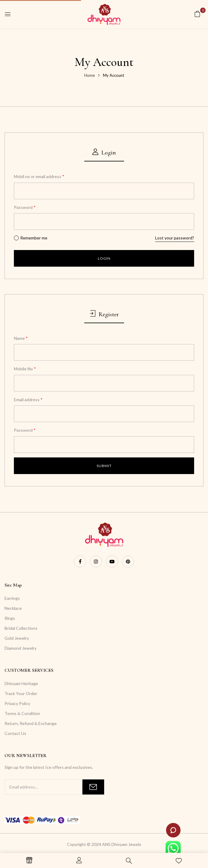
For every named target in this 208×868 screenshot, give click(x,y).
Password (25, 207)
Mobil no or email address (39, 176)
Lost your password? (175, 238)
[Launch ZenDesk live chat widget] (173, 830)
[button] (197, 14)
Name (21, 338)
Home (90, 75)
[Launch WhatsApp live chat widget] (173, 848)
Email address (28, 400)
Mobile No (25, 369)
